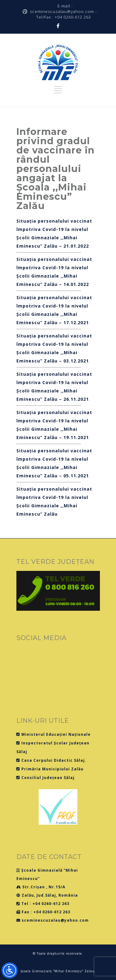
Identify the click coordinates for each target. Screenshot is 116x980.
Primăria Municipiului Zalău (50, 769)
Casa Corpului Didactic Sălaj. (51, 760)
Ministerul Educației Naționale (54, 734)
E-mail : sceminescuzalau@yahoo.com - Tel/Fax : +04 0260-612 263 (63, 11)
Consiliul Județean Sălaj (45, 778)
